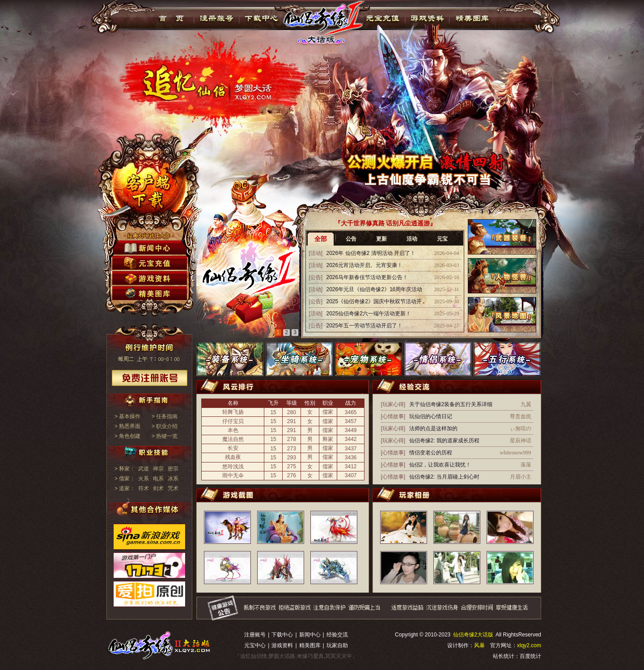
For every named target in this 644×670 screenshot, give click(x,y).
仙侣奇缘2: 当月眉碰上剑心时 (444, 477)
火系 (144, 479)
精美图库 (472, 18)
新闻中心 (310, 635)
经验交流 (337, 635)
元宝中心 (255, 645)
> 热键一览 (165, 436)
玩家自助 (337, 645)
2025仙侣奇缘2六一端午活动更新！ (369, 314)
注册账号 (255, 635)
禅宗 (158, 469)
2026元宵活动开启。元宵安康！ (365, 265)
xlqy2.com (529, 645)
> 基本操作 (127, 416)
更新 (381, 239)
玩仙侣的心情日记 (431, 416)
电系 (158, 479)
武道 (144, 469)
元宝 (442, 239)
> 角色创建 (127, 436)
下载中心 (262, 18)
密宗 (173, 469)
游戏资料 (427, 18)
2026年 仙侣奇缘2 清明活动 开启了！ (371, 253)
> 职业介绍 (165, 426)
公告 (351, 239)
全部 (321, 239)
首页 (172, 18)
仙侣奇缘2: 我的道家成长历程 (444, 441)
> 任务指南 (165, 416)
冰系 (173, 479)
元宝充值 (382, 18)
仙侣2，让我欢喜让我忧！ (440, 465)
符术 (144, 488)
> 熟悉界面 (127, 426)
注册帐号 (217, 18)
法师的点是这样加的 (433, 428)
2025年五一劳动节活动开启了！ (365, 326)
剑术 (158, 488)
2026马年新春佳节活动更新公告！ (367, 277)
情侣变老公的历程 (431, 453)
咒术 (173, 488)
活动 (412, 239)
